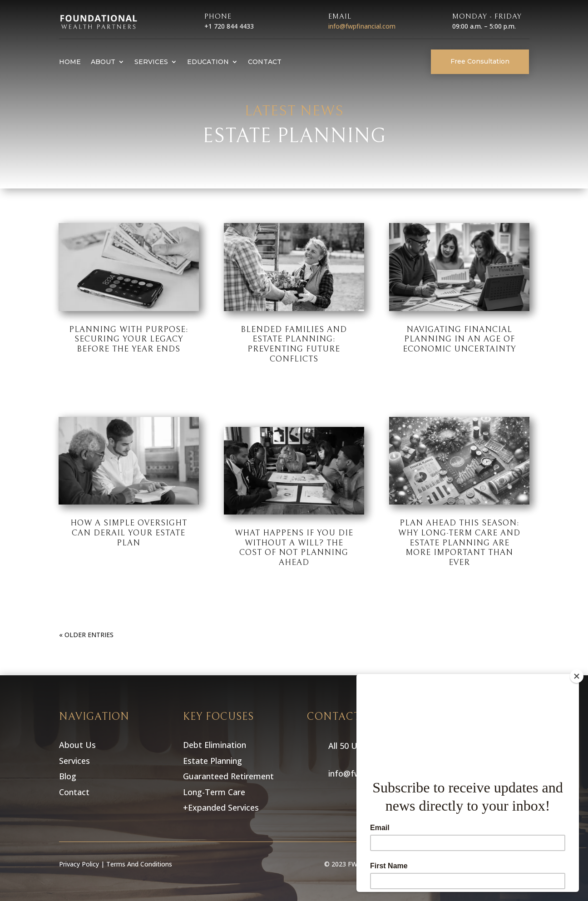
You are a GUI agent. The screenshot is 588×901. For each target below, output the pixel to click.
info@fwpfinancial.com (362, 26)
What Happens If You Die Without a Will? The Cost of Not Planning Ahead (294, 548)
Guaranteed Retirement (230, 776)
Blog (68, 776)
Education (208, 62)
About (103, 62)
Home (70, 62)
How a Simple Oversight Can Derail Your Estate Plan (129, 533)
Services (151, 62)
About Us (77, 745)
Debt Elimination (216, 745)
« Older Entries (86, 635)
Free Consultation (480, 61)
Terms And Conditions (139, 864)
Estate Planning (214, 761)
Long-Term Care (215, 792)
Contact (265, 62)
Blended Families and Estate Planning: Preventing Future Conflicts (294, 344)
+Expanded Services (221, 807)
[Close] (577, 676)
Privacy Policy (79, 864)
